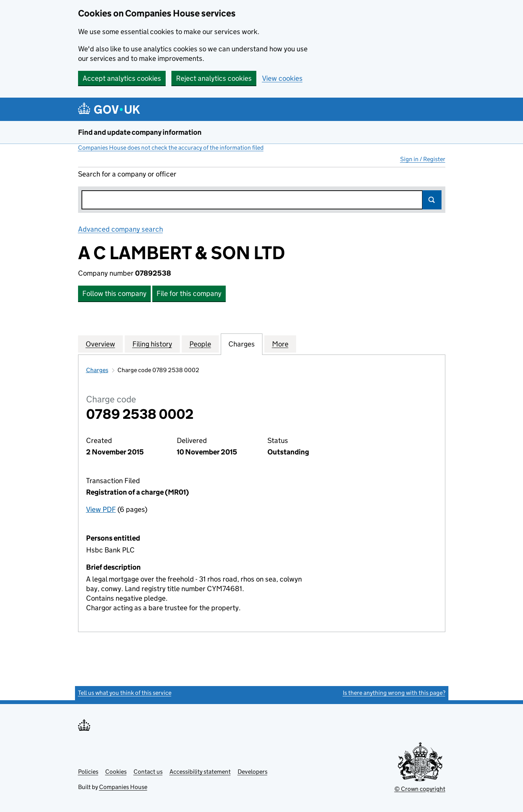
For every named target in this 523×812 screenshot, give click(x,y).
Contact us (148, 772)
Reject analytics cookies (214, 78)
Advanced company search (121, 229)
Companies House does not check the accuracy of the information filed (171, 148)
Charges (97, 370)
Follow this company (114, 293)
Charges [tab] (242, 344)
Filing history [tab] (152, 344)
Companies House (123, 787)
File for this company (189, 293)
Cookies (116, 772)
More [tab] (280, 344)
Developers (253, 772)
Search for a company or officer (127, 174)
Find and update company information (140, 132)
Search (432, 200)
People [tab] (200, 344)
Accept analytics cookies (122, 78)
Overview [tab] (100, 344)
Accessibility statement (200, 772)
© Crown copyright (420, 789)
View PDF (101, 509)
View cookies (282, 78)
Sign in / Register (423, 159)
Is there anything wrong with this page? (394, 693)
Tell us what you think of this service (125, 693)
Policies (88, 772)
